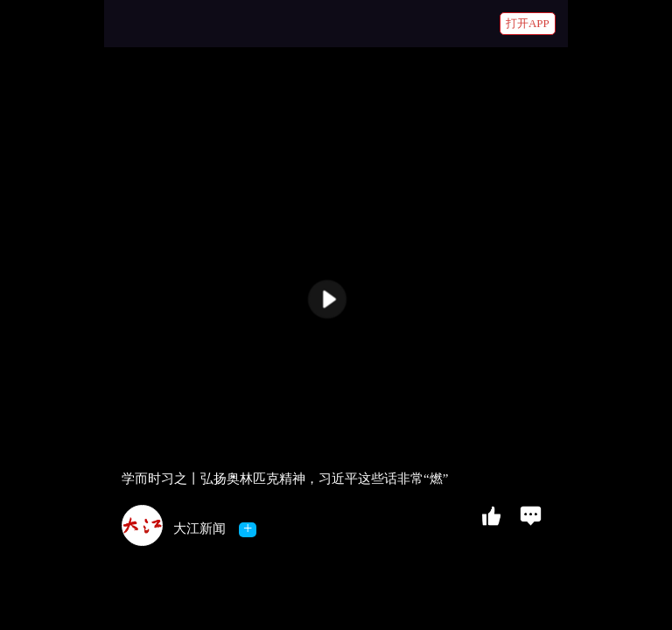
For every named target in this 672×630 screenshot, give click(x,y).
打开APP (528, 23)
